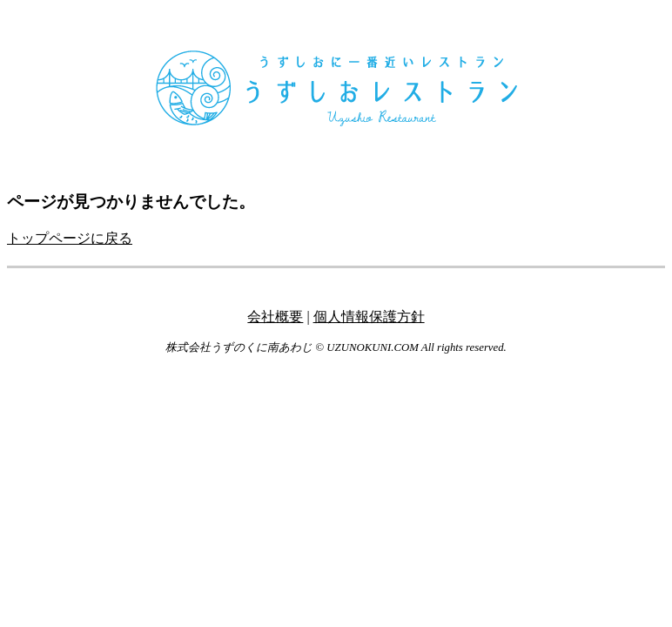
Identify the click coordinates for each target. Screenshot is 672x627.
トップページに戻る (70, 238)
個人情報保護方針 (369, 317)
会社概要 (275, 317)
